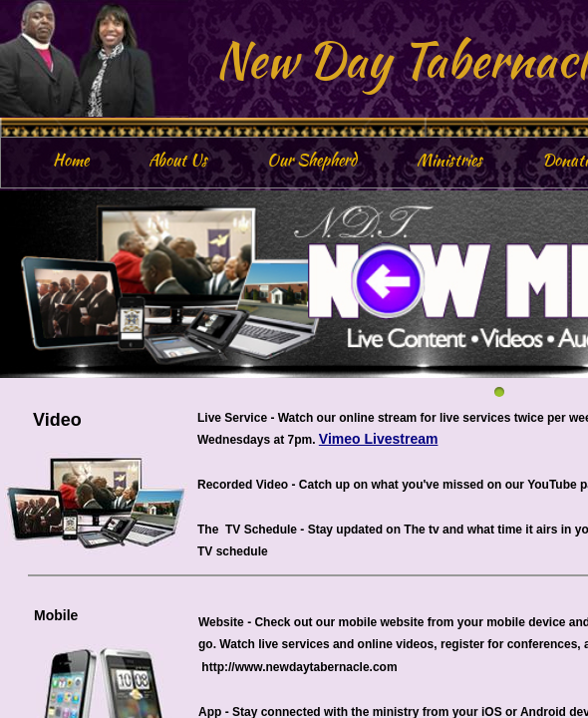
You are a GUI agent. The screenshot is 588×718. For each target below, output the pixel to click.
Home (71, 160)
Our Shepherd (312, 160)
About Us (178, 160)
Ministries (449, 160)
